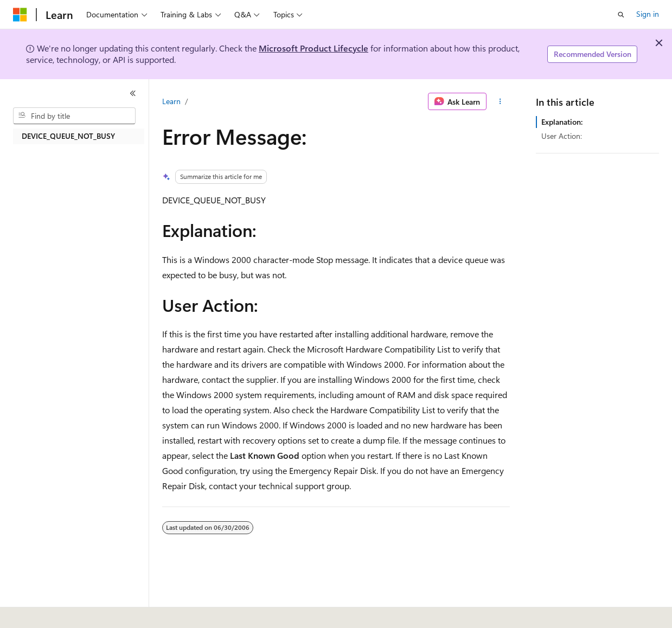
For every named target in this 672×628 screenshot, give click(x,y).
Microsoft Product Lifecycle (313, 48)
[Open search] (621, 15)
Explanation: (562, 122)
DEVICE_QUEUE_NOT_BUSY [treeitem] (68, 136)
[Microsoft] (20, 15)
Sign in (648, 14)
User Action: (562, 136)
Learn (171, 101)
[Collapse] (133, 93)
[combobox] (74, 116)
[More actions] (500, 101)
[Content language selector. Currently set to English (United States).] (63, 612)
